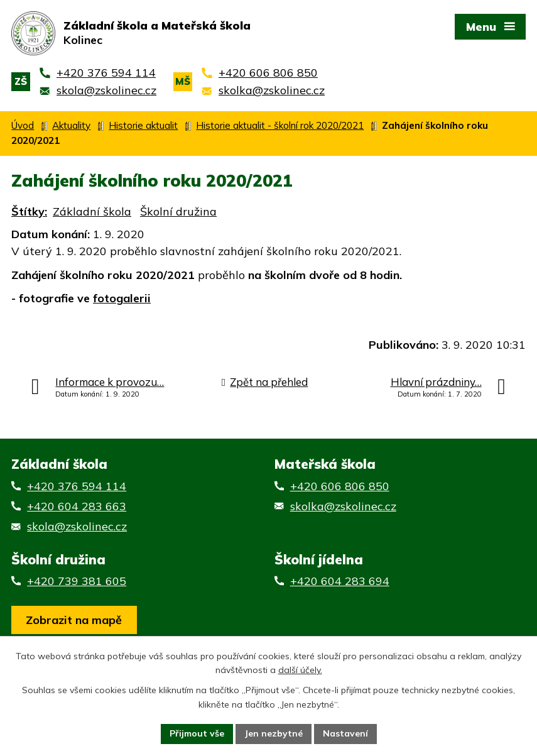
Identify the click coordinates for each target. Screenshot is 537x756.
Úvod (23, 125)
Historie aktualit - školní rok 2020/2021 (280, 125)
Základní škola (92, 211)
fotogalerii (122, 298)
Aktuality (71, 125)
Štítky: (29, 211)
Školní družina (178, 211)
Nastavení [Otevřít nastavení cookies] (345, 733)
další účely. (300, 671)
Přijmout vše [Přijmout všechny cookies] (197, 733)
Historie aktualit (143, 125)
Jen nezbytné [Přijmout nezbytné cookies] (274, 733)
